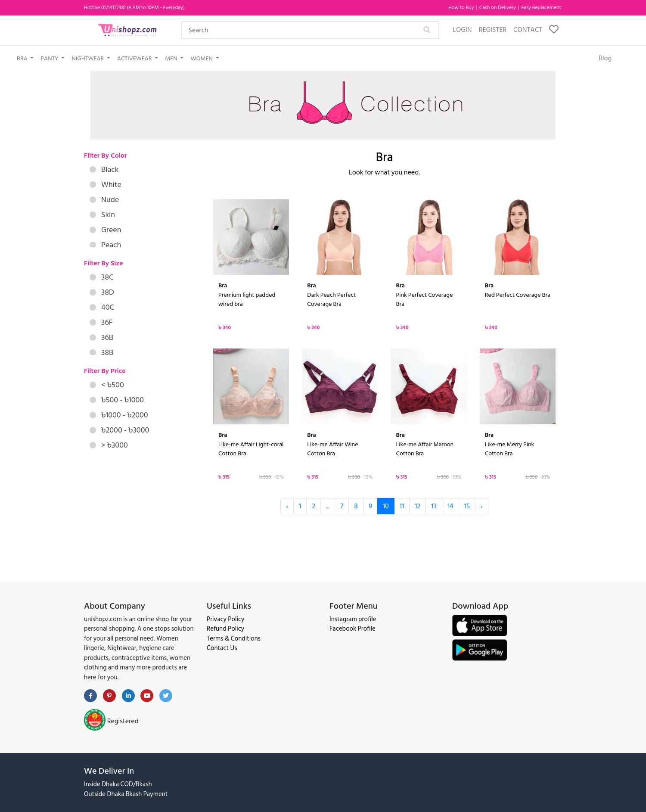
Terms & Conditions (234, 639)
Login (462, 30)
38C (102, 277)
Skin (102, 215)
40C (102, 307)
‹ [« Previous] (287, 506)
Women (202, 58)
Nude (104, 200)
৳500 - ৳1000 (117, 400)
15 (467, 506)
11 (402, 506)
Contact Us (222, 648)
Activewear (135, 58)
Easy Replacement (541, 8)
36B (101, 338)
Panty (50, 58)
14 (450, 506)
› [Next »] (482, 506)
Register (493, 30)
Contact (528, 30)
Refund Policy (225, 629)
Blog (605, 58)
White (106, 185)
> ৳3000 (109, 445)
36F (101, 322)
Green (105, 230)
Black (104, 170)
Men (172, 58)
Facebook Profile (353, 629)
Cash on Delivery (498, 8)
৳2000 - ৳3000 (119, 430)
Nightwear (88, 58)
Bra (23, 58)
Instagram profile (353, 619)
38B (101, 353)
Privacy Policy (225, 619)
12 (418, 506)
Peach (105, 245)
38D (102, 292)
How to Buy (462, 8)
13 (434, 506)
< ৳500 (107, 385)
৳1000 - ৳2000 (119, 415)
